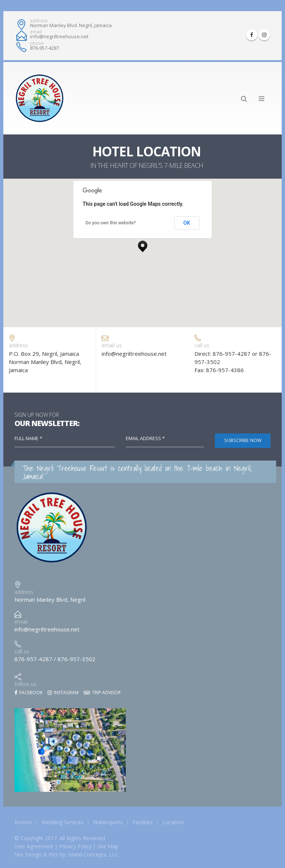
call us (22, 651)
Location (173, 822)
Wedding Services (63, 822)
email (36, 32)
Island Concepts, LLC (93, 854)
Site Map (108, 846)
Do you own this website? (111, 223)
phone (37, 43)
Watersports (108, 822)
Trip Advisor (102, 693)
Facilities (143, 822)
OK (187, 223)
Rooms (23, 822)
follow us (25, 684)
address (39, 21)
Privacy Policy (75, 846)
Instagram (63, 693)
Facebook (29, 693)
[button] (142, 244)
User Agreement (34, 846)
